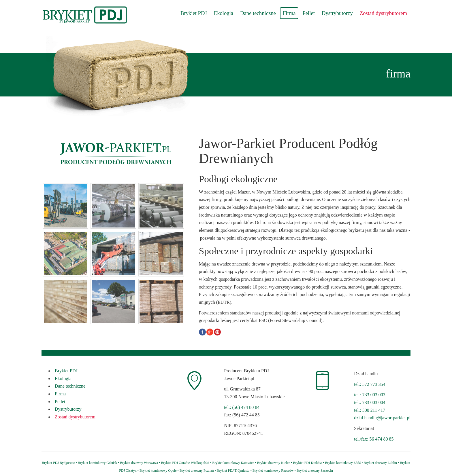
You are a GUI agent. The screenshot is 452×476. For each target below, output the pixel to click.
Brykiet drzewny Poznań (197, 471)
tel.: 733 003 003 (370, 395)
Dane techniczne (258, 13)
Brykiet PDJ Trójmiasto (233, 471)
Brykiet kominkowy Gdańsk (97, 463)
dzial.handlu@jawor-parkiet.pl (382, 418)
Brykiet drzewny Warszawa (139, 463)
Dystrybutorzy (337, 13)
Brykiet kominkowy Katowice (233, 463)
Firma (289, 13)
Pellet (309, 13)
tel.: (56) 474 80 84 (242, 407)
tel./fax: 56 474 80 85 (374, 439)
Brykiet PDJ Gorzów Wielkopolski (185, 463)
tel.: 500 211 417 (370, 410)
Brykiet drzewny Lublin (380, 463)
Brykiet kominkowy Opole (158, 471)
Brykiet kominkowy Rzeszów (273, 471)
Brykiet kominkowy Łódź (343, 463)
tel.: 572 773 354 (370, 384)
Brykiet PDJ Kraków (307, 463)
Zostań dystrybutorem (383, 13)
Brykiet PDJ (194, 13)
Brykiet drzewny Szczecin (315, 471)
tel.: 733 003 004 (370, 402)
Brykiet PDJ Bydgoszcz (58, 463)
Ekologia (224, 13)
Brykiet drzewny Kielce (274, 463)
